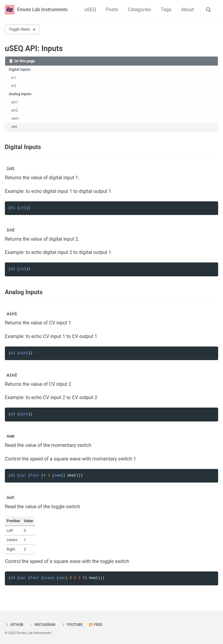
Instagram (42, 623)
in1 (14, 78)
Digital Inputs (20, 70)
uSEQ (90, 10)
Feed (95, 623)
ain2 (15, 110)
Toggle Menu (19, 29)
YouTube (72, 623)
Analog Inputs (20, 94)
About (187, 10)
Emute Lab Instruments (42, 10)
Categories (140, 10)
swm (15, 119)
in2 (14, 86)
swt (14, 127)
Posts (112, 10)
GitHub (14, 623)
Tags (166, 10)
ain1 (15, 102)
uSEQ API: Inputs (34, 49)
